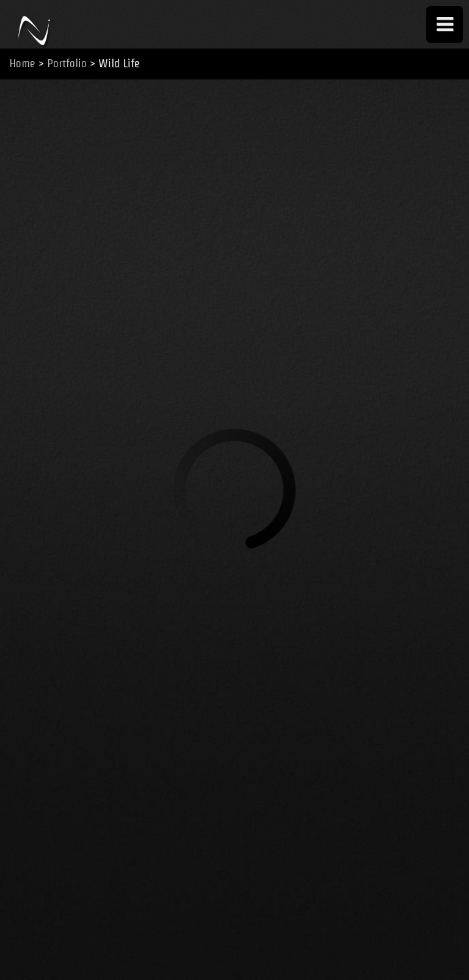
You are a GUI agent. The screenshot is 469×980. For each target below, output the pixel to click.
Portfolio (67, 63)
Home (22, 63)
